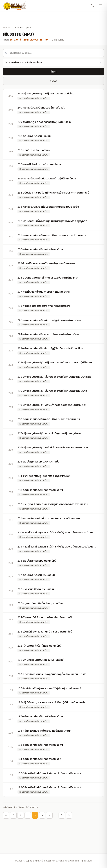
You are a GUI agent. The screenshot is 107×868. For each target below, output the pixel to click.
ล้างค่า (54, 81)
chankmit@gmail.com (81, 861)
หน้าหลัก (7, 28)
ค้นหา (54, 72)
